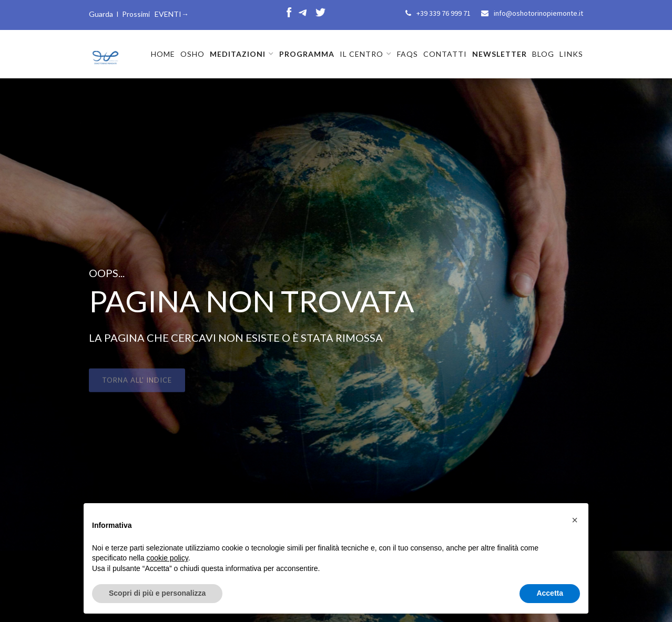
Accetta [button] (550, 593)
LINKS (571, 54)
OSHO (192, 54)
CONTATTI (445, 54)
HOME (163, 54)
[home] (105, 53)
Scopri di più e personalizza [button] (157, 593)
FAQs (408, 54)
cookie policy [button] (167, 558)
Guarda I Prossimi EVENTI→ (139, 14)
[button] (242, 54)
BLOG (543, 54)
